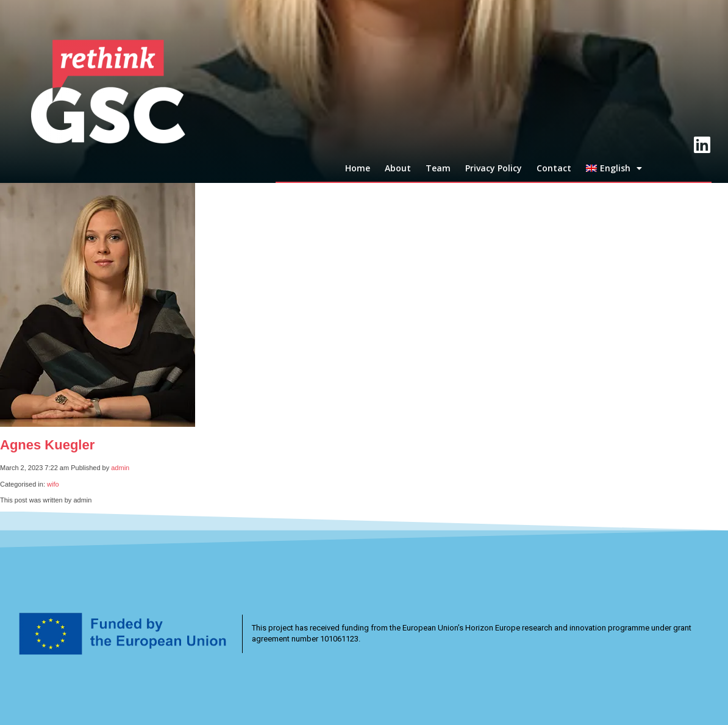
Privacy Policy (494, 168)
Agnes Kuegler (47, 445)
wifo (53, 484)
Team (438, 168)
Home (358, 168)
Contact (554, 168)
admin (120, 468)
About (398, 168)
